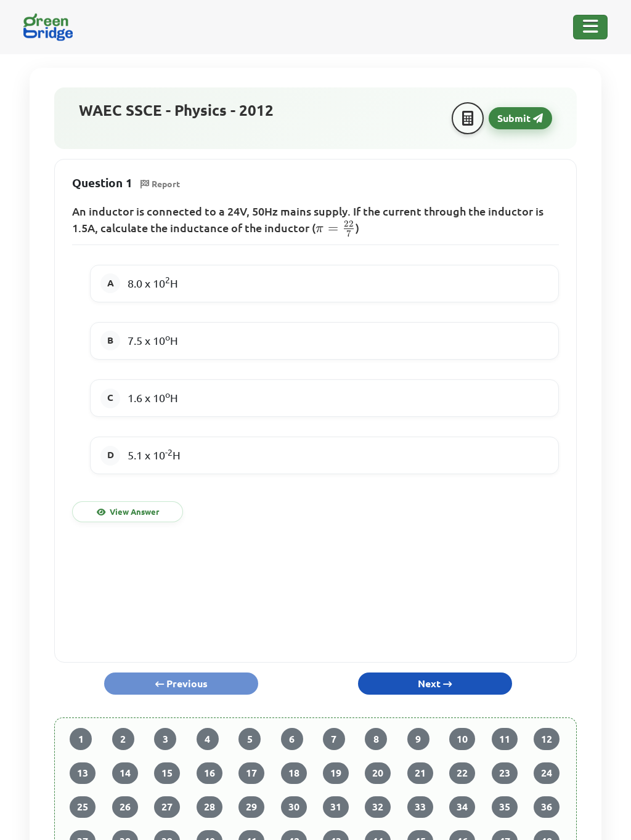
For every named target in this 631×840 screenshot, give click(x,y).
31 (336, 807)
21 (420, 773)
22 (462, 773)
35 (505, 807)
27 (167, 807)
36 (547, 807)
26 (125, 807)
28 (210, 807)
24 (547, 773)
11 (505, 739)
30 (294, 807)
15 (167, 773)
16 (210, 773)
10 (462, 739)
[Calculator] (468, 118)
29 (251, 807)
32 (378, 807)
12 (547, 739)
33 (420, 807)
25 (83, 807)
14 (125, 773)
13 (83, 773)
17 (251, 773)
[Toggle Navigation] (590, 27)
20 (378, 773)
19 (336, 773)
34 (462, 807)
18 (294, 773)
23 (505, 773)
